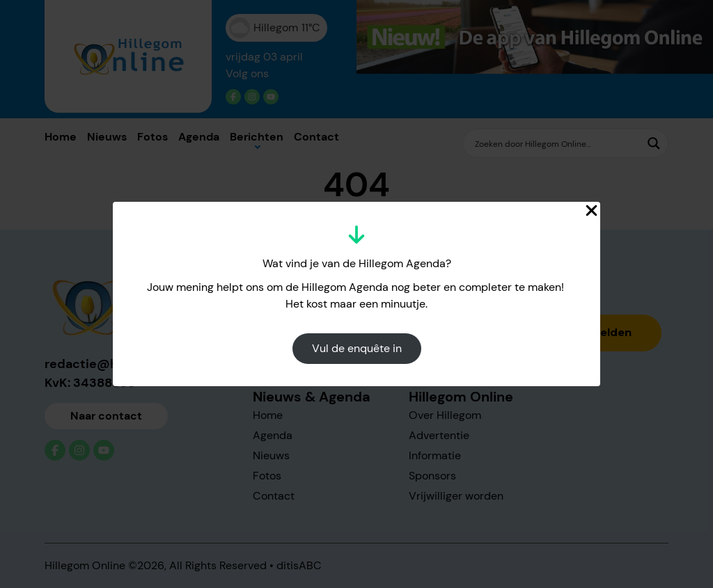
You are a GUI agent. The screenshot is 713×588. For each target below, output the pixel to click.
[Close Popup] (591, 210)
